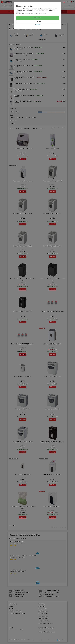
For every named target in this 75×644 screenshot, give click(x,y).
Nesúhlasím (38, 25)
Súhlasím (38, 18)
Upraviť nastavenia (37, 22)
